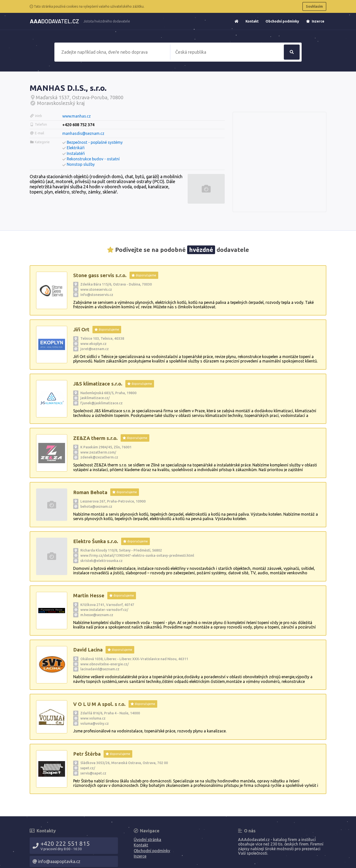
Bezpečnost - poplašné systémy (95, 142)
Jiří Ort (81, 329)
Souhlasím (314, 6)
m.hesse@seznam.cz (97, 615)
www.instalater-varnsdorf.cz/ (104, 610)
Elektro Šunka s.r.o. (96, 541)
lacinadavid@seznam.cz (100, 669)
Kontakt (252, 21)
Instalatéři (76, 153)
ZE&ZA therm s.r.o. (95, 438)
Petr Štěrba (87, 754)
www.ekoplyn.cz (93, 344)
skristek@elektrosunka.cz (101, 561)
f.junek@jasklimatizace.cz (101, 403)
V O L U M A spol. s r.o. (99, 704)
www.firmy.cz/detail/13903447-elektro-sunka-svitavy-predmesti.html (137, 555)
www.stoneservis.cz (96, 289)
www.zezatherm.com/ (98, 452)
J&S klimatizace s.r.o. (98, 384)
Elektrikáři (76, 148)
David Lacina (88, 650)
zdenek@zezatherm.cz (99, 457)
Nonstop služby (81, 164)
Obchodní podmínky (282, 21)
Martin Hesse (89, 595)
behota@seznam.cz (96, 506)
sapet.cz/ (88, 768)
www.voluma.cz (93, 718)
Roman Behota (90, 492)
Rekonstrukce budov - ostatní (93, 159)
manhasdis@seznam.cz (83, 133)
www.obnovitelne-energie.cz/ (105, 664)
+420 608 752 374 (78, 125)
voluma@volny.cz (95, 723)
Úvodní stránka (147, 840)
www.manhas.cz (77, 116)
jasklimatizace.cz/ (95, 398)
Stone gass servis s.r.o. (100, 275)
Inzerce (315, 21)
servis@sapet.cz (93, 773)
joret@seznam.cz (95, 349)
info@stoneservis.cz (97, 295)
